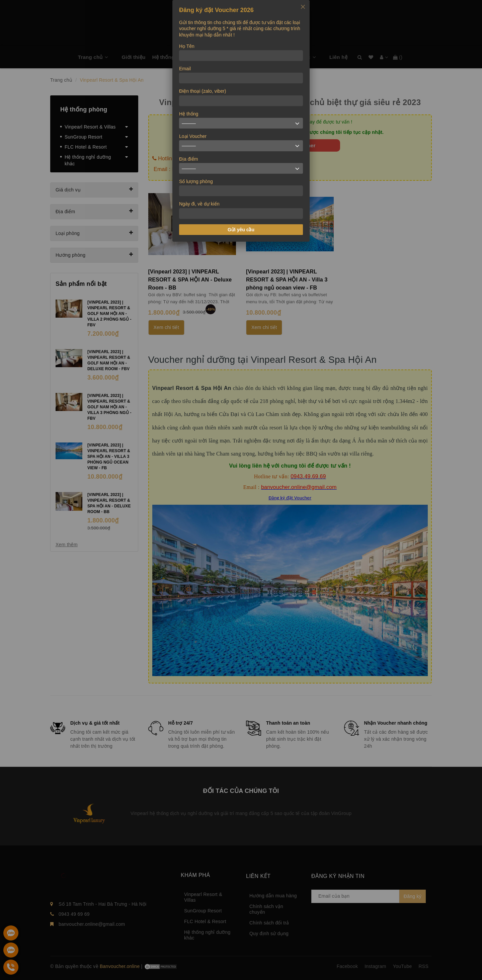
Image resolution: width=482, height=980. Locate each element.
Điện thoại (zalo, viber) (203, 91)
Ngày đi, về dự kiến (199, 204)
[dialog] (241, 121)
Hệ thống (189, 114)
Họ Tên (187, 46)
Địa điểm (188, 159)
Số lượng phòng (196, 181)
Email (185, 69)
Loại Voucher (193, 136)
